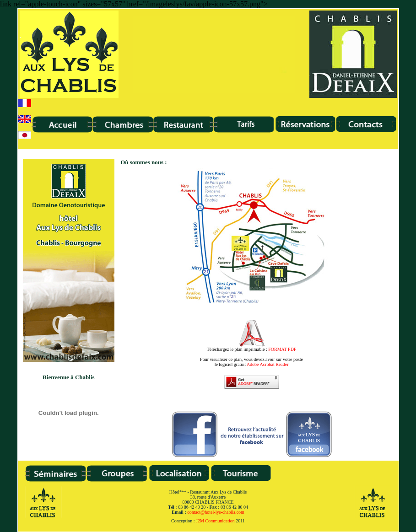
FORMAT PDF (282, 349)
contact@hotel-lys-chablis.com (216, 512)
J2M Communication (215, 521)
